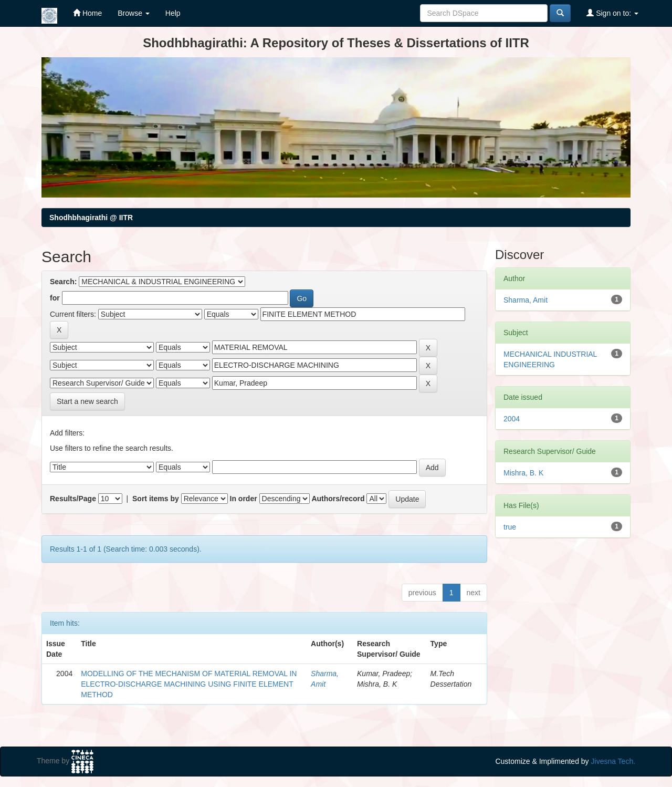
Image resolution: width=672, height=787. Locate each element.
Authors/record (338, 499)
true (510, 527)
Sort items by (156, 499)
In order (244, 499)
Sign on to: (612, 13)
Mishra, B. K (523, 473)
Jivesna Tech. (613, 761)
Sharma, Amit (526, 300)
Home (87, 13)
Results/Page (73, 499)
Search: (63, 282)
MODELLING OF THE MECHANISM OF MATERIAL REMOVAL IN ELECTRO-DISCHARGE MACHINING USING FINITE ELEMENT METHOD (189, 684)
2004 (512, 419)
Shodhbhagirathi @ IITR (91, 218)
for (55, 298)
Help (173, 13)
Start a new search (87, 401)
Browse (134, 13)
